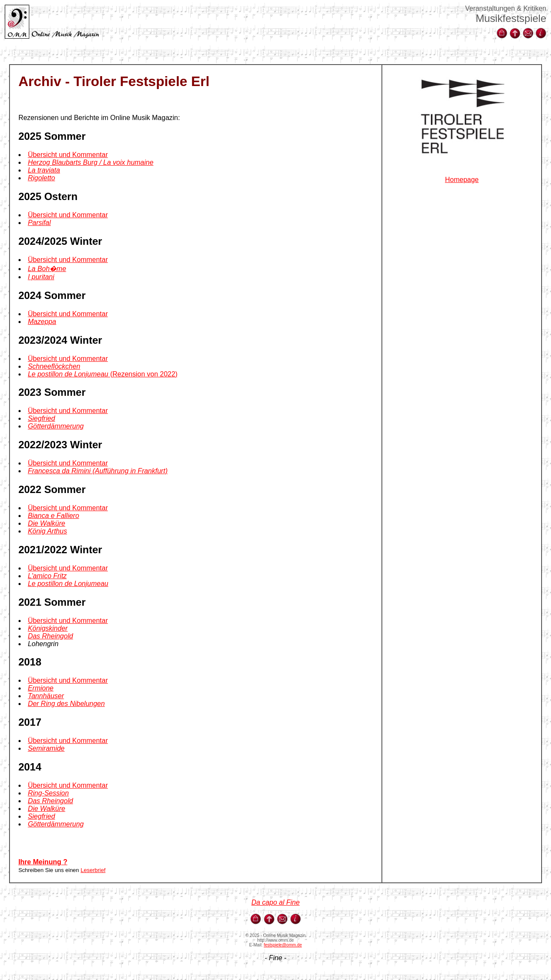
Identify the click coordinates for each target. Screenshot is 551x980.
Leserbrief (93, 870)
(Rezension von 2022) (103, 374)
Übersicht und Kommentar (68, 155)
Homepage (462, 180)
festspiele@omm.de (283, 945)
